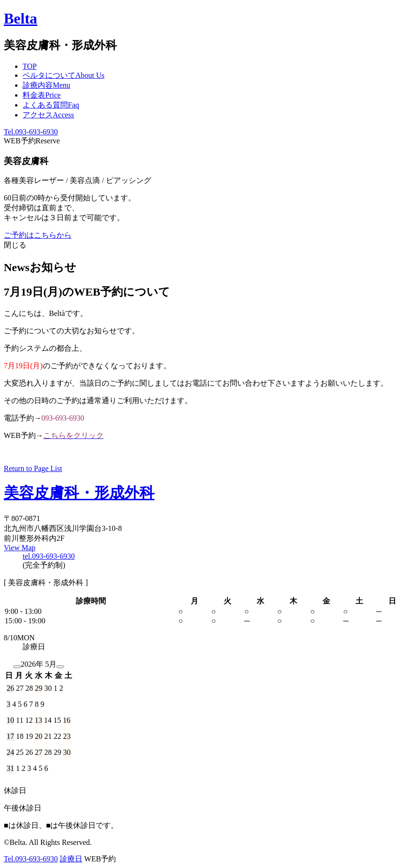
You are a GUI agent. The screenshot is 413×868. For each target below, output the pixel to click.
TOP (30, 66)
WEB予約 (32, 141)
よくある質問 (51, 105)
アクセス (48, 115)
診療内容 (46, 85)
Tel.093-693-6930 (31, 132)
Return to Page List (33, 468)
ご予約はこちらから (38, 235)
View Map (20, 548)
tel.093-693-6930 (49, 556)
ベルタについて (64, 75)
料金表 (42, 95)
